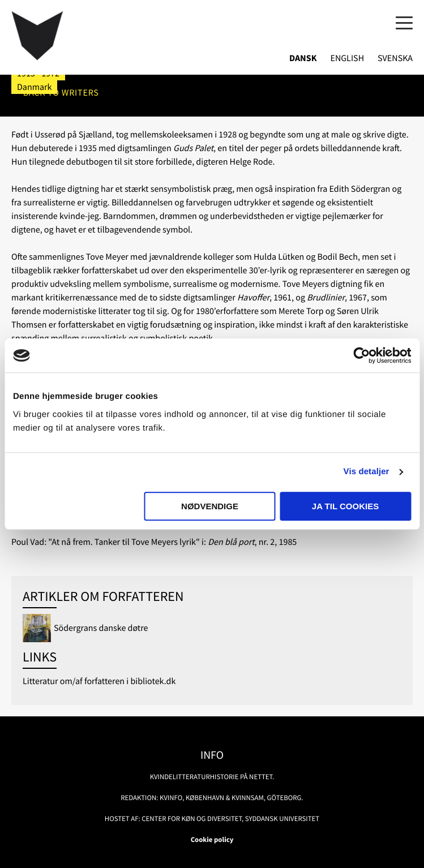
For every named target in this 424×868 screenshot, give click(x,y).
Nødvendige (210, 506)
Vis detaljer (367, 472)
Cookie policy (212, 840)
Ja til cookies (345, 506)
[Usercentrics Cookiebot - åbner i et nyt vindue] (361, 355)
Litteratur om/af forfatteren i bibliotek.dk (99, 681)
